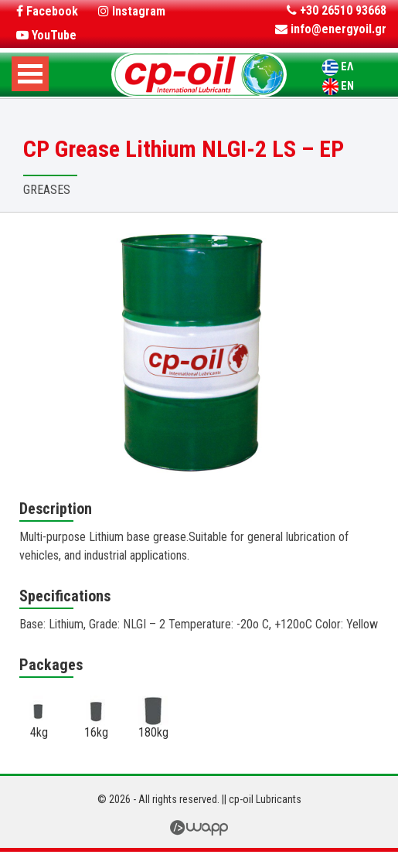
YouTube (46, 35)
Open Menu (30, 74)
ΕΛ (347, 66)
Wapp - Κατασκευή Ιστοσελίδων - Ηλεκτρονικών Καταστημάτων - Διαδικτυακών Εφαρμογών (199, 828)
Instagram (132, 11)
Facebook (47, 11)
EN (347, 86)
